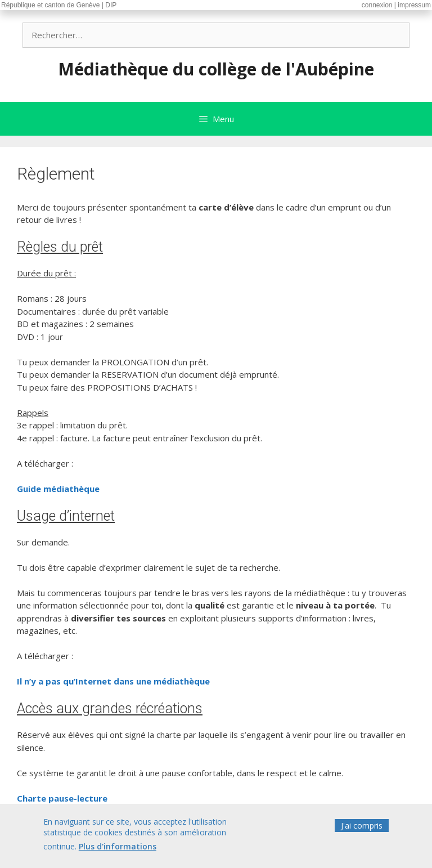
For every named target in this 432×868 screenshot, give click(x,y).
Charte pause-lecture (62, 798)
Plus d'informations (118, 849)
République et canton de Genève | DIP (59, 5)
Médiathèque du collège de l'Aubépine (216, 69)
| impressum (413, 5)
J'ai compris (362, 827)
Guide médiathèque (58, 489)
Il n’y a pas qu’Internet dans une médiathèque (113, 681)
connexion (377, 5)
